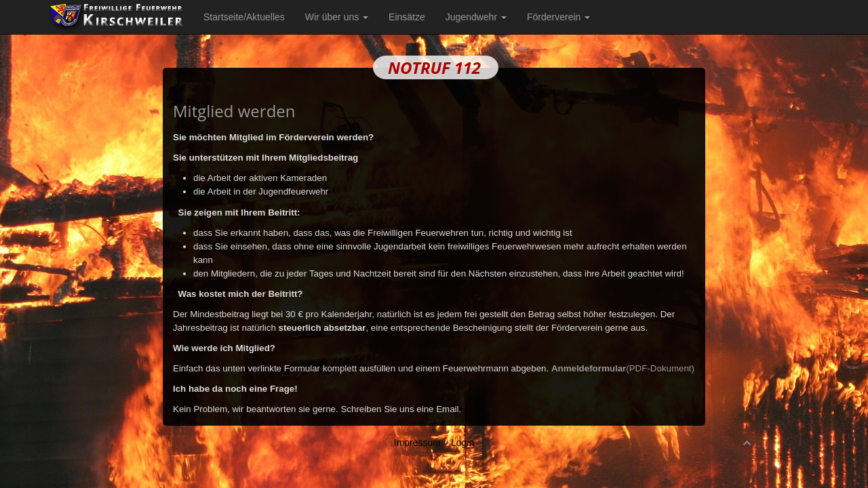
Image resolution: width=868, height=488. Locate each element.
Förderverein (558, 17)
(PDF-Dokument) (623, 368)
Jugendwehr (476, 17)
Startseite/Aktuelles (244, 17)
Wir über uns (337, 17)
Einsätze (407, 17)
